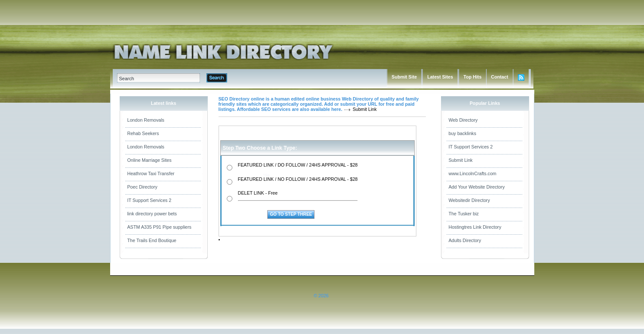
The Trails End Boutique (152, 240)
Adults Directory (465, 240)
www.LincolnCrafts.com (473, 173)
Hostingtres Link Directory (475, 227)
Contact (500, 77)
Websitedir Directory (470, 200)
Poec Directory (143, 187)
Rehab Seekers (143, 133)
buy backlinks (463, 133)
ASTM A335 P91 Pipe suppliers (160, 227)
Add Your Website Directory (477, 187)
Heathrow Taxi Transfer (151, 173)
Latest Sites (440, 77)
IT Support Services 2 (149, 200)
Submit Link (461, 160)
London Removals (146, 120)
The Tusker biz (464, 214)
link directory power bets (152, 214)
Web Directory (463, 120)
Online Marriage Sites (149, 160)
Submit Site (404, 77)
